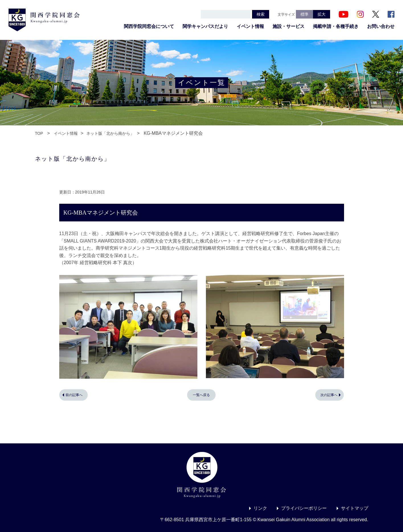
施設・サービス (289, 26)
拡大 (322, 14)
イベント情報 (250, 26)
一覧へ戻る (201, 395)
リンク (260, 508)
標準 (304, 14)
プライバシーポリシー (304, 508)
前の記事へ (74, 395)
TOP (39, 133)
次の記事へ (329, 395)
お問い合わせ (381, 26)
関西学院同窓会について (149, 26)
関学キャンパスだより (205, 26)
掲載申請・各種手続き (336, 26)
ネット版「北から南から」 (110, 133)
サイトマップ (355, 508)
